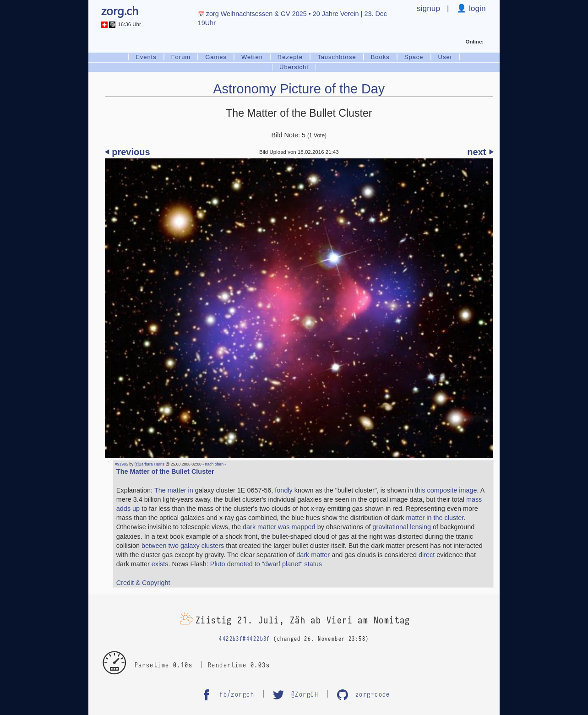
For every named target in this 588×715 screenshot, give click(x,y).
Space (414, 57)
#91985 (122, 464)
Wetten (252, 57)
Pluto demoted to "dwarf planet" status (266, 564)
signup (428, 8)
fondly (283, 490)
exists (160, 564)
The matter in (174, 490)
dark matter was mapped (279, 527)
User (445, 57)
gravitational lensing (402, 527)
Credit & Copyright (143, 583)
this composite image (446, 490)
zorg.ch (120, 11)
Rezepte (290, 57)
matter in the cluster (435, 518)
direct (427, 555)
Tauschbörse (337, 57)
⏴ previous (128, 152)
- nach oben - (214, 464)
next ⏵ (480, 152)
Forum (181, 57)
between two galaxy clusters (183, 546)
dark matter (313, 555)
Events (146, 57)
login (476, 8)
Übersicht (294, 67)
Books (380, 57)
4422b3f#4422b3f (245, 639)
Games (216, 57)
